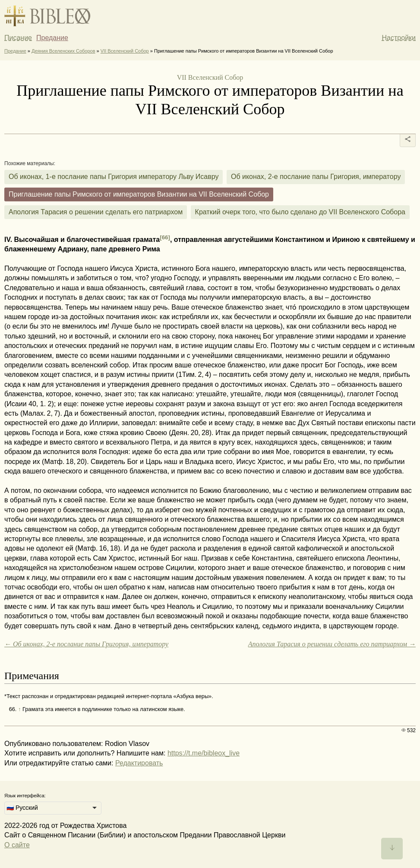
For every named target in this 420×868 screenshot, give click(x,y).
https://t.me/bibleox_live (204, 753)
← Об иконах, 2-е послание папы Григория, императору (86, 644)
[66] (165, 237)
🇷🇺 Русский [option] (22, 808)
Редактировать (139, 763)
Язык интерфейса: (25, 796)
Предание (52, 38)
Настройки (399, 38)
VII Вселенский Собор (125, 51)
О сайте (17, 845)
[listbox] (53, 808)
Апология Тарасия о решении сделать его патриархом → (332, 644)
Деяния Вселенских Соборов (63, 51)
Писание (18, 38)
